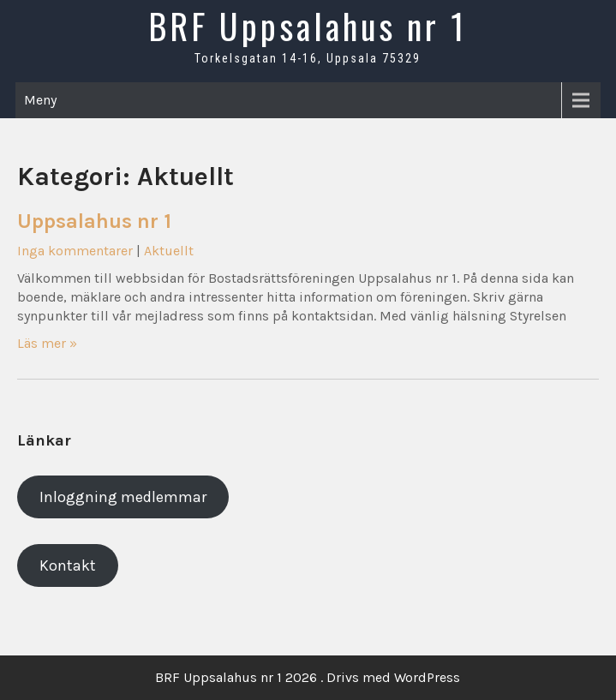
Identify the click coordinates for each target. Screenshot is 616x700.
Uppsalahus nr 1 (94, 221)
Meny (40, 100)
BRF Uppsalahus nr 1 (308, 26)
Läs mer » (47, 343)
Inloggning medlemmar (123, 497)
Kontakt (68, 565)
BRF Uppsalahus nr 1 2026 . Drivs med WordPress (308, 677)
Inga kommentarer (75, 251)
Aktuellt (169, 251)
